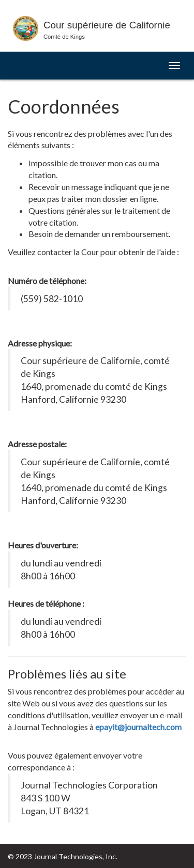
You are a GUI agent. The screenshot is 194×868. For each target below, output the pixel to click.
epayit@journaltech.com (138, 727)
